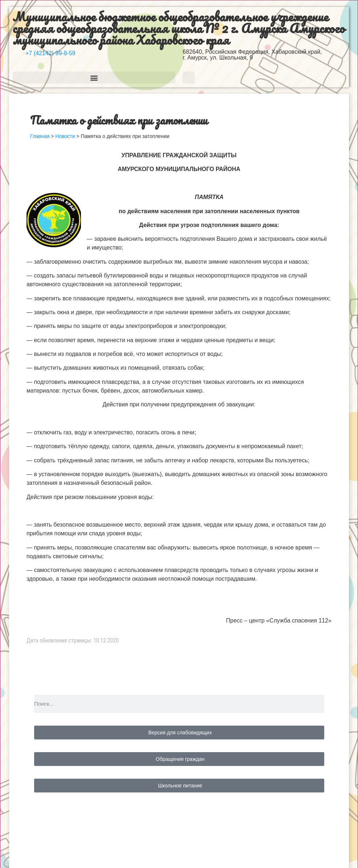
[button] (94, 78)
